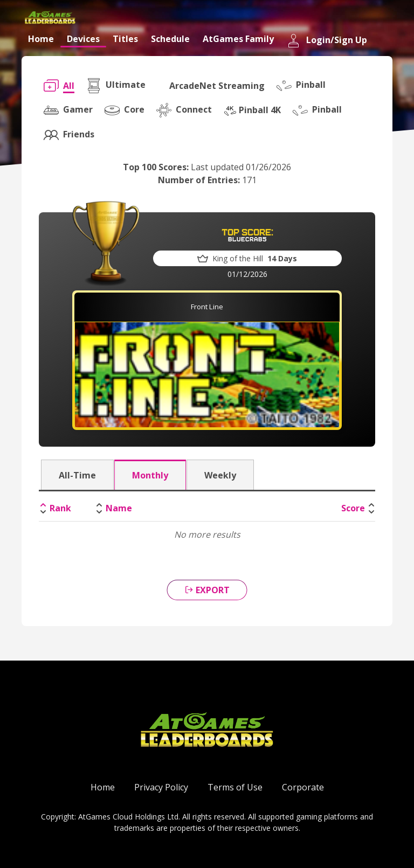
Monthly (150, 475)
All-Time (77, 475)
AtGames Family (238, 39)
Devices (83, 39)
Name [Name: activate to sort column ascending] (119, 508)
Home (41, 39)
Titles (125, 39)
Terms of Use (235, 787)
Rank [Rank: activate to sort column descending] (60, 508)
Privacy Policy (161, 787)
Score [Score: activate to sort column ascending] (353, 508)
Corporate (303, 787)
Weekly (220, 475)
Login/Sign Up (327, 41)
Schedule (170, 39)
